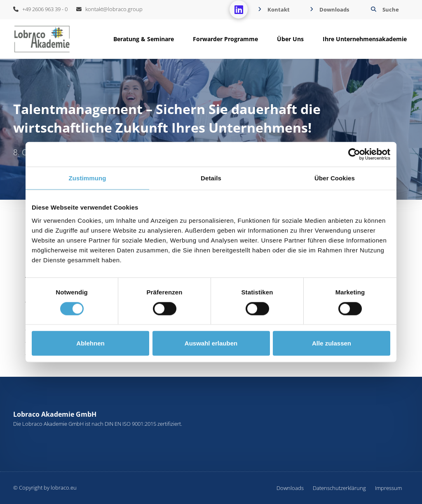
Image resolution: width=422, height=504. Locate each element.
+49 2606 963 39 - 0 (40, 9)
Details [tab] (211, 178)
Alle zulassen (332, 343)
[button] (384, 10)
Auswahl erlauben (211, 343)
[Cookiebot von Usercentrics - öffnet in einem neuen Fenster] (354, 154)
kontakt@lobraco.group (109, 9)
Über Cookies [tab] (335, 178)
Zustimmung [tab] (88, 178)
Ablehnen (90, 343)
